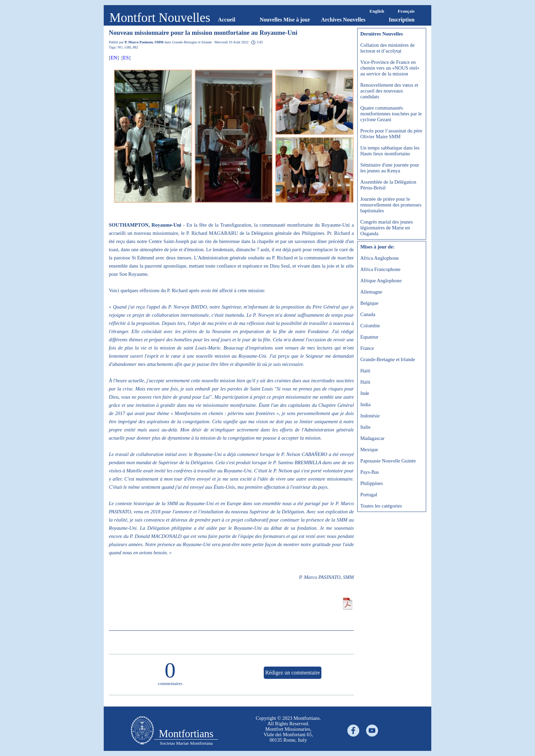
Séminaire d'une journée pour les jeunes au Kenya (390, 168)
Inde (365, 393)
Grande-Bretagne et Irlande (388, 359)
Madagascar (372, 438)
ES (126, 58)
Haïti (365, 382)
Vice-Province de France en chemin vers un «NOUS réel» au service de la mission (390, 68)
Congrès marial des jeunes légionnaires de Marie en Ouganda (387, 228)
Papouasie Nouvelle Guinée (388, 461)
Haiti (365, 371)
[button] (234, 137)
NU (120, 47)
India (365, 404)
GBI (128, 47)
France (367, 348)
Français (406, 11)
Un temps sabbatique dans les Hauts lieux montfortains (390, 151)
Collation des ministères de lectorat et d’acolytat (387, 48)
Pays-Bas (370, 472)
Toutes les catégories (381, 506)
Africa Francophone (380, 269)
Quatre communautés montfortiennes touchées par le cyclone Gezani (391, 114)
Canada (368, 314)
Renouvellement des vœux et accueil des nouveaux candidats (389, 91)
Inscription (402, 20)
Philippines (372, 483)
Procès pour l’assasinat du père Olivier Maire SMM (391, 134)
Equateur (369, 337)
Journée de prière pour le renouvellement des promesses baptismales (391, 205)
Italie (365, 427)
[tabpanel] (288, 729)
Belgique (369, 303)
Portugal (369, 495)
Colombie (370, 326)
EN (114, 58)
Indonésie (370, 416)
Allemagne (371, 292)
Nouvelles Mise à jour (285, 20)
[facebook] (353, 731)
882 (135, 47)
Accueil (227, 20)
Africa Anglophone (380, 258)
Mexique (369, 450)
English (377, 11)
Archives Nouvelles (343, 20)
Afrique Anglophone (381, 281)
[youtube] (372, 731)
